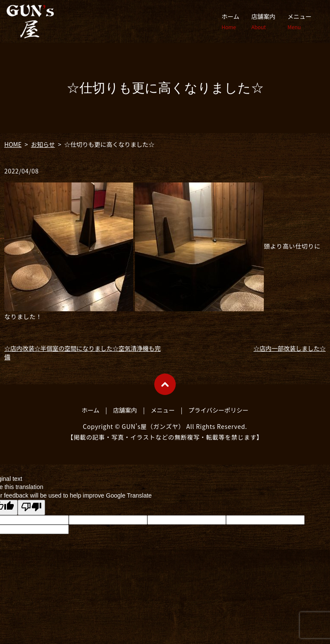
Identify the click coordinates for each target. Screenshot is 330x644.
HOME (13, 144)
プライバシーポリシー (219, 410)
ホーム (230, 21)
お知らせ (43, 144)
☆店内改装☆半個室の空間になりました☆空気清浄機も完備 (82, 352)
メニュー (299, 21)
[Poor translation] (31, 507)
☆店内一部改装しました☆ (290, 348)
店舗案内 (263, 21)
